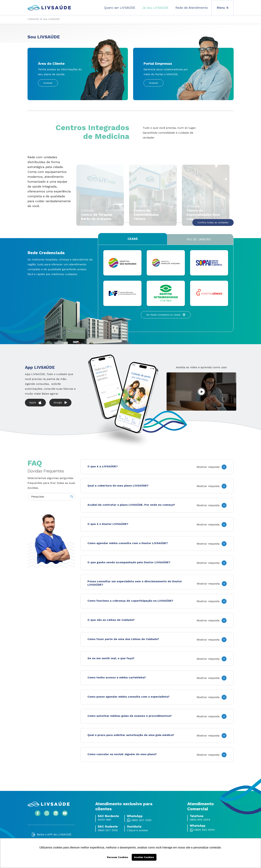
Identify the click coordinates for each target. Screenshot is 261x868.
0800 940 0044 (200, 820)
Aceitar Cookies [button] (144, 857)
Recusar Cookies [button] (118, 857)
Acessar (48, 83)
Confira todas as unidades (213, 222)
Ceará (133, 239)
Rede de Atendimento (192, 8)
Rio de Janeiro (199, 239)
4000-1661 (105, 820)
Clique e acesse (137, 830)
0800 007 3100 (141, 820)
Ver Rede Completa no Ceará (166, 315)
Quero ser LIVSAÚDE (120, 8)
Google (60, 403)
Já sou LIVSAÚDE (155, 8)
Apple (35, 403)
